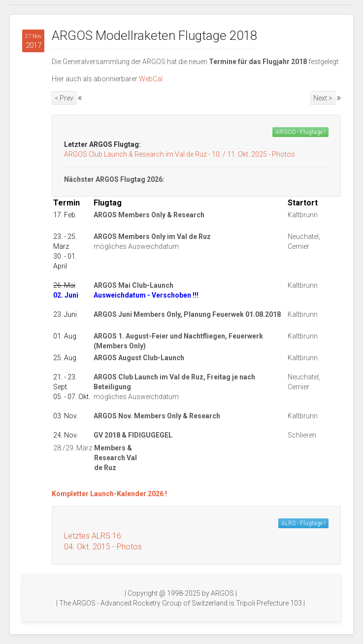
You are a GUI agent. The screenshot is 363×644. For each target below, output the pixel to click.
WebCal (151, 79)
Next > (323, 98)
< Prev (64, 98)
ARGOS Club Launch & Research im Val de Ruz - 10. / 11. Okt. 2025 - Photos (180, 154)
